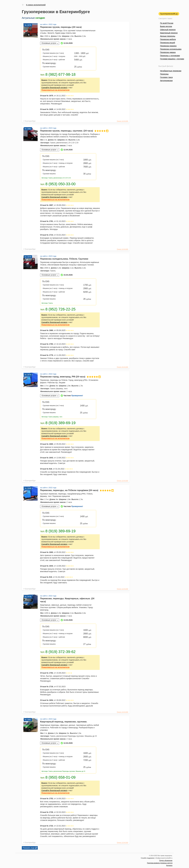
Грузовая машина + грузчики (172, 59)
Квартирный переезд (169, 33)
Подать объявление (166, 860)
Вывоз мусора (166, 26)
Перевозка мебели (168, 39)
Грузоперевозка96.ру (169, 14)
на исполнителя (55, 90)
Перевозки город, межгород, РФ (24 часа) (70, 377)
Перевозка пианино (168, 46)
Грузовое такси (166, 77)
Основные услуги (49, 43)
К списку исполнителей (36, 5)
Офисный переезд (168, 30)
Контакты (169, 865)
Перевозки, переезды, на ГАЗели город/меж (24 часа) (70, 490)
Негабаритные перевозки (171, 71)
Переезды (164, 74)
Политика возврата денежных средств (160, 863)
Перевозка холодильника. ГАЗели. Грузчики (64, 259)
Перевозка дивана (168, 52)
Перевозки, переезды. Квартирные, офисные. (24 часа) (67, 600)
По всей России (167, 23)
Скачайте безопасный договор (54, 88)
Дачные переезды (168, 36)
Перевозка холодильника (171, 49)
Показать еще (29, 848)
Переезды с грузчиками (170, 56)
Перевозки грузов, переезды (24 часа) (61, 27)
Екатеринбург (30, 121)
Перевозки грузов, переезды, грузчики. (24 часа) (70, 131)
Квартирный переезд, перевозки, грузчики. (64, 722)
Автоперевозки (166, 81)
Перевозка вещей (168, 43)
